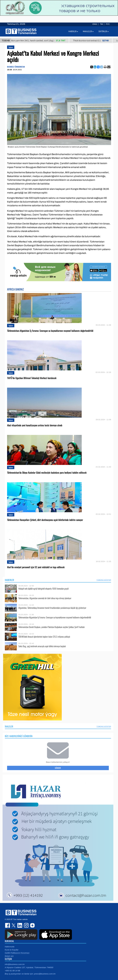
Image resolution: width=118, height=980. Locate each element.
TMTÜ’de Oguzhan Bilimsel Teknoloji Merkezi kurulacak (32, 378)
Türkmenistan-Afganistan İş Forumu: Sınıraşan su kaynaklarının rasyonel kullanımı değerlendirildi (50, 331)
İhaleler (9, 726)
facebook (8, 925)
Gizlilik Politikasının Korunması (17, 953)
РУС (108, 24)
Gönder (58, 768)
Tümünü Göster (104, 580)
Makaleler (88, 31)
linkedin (20, 925)
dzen (32, 925)
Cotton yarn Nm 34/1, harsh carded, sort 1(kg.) (40, 41)
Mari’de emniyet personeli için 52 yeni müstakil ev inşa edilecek (36, 567)
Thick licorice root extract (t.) (94, 41)
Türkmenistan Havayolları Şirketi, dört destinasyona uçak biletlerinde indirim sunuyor (45, 520)
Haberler (9, 580)
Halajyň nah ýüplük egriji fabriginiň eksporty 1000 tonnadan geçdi (43, 589)
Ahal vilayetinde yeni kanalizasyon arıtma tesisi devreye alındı (35, 425)
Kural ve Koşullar (12, 950)
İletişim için (9, 956)
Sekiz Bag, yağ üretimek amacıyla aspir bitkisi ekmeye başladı (42, 646)
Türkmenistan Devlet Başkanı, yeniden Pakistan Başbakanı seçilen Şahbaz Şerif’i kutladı (51, 627)
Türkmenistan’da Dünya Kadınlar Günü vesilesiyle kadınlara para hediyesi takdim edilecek (47, 473)
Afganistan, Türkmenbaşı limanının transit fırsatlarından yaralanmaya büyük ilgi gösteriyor (52, 608)
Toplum (11, 47)
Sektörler (104, 31)
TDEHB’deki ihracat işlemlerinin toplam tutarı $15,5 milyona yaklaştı (44, 637)
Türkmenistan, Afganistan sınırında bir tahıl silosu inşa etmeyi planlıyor (45, 598)
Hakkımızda (10, 947)
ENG (95, 24)
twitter (14, 925)
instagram (26, 925)
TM (101, 24)
